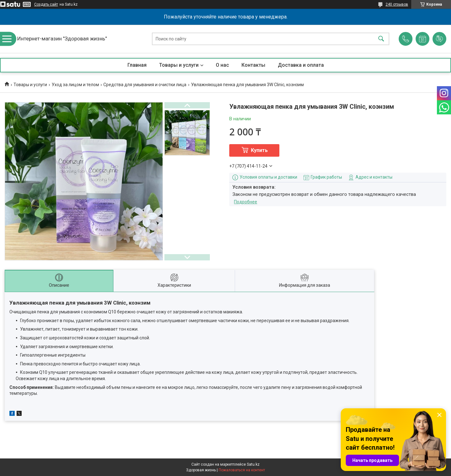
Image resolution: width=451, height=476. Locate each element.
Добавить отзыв (439, 39)
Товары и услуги (179, 65)
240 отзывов (397, 4)
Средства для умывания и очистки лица (145, 85)
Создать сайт (46, 4)
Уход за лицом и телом (75, 85)
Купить (259, 150)
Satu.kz (253, 464)
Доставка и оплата (301, 65)
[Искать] (381, 39)
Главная (137, 65)
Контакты (253, 65)
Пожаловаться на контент (242, 470)
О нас (222, 65)
